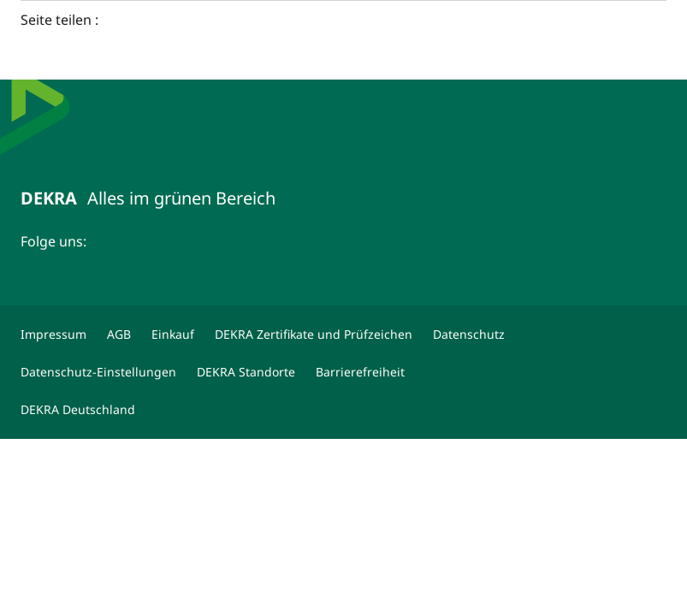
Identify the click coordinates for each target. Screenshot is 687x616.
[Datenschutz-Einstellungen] (98, 372)
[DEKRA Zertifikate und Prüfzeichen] (314, 335)
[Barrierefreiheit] (360, 372)
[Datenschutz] (469, 335)
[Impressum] (53, 335)
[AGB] (119, 335)
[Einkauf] (173, 335)
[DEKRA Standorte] (246, 372)
